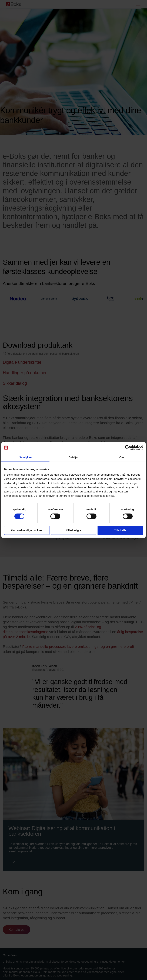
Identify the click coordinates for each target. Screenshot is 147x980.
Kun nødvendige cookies (27, 530)
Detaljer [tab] (73, 457)
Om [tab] (121, 457)
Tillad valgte (73, 530)
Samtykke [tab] (26, 457)
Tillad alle (120, 530)
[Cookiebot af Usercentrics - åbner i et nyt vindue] (128, 448)
